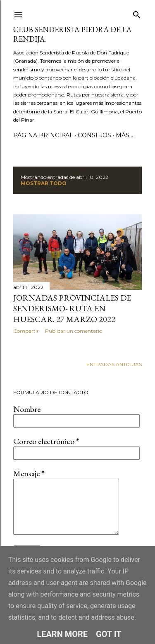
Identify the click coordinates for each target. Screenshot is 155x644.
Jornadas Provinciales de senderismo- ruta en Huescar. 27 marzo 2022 (72, 308)
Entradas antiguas (114, 364)
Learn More (62, 634)
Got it (109, 634)
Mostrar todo (44, 183)
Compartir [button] (26, 331)
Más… (124, 135)
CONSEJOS (94, 135)
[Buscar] (137, 13)
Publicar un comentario (74, 331)
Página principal (43, 135)
